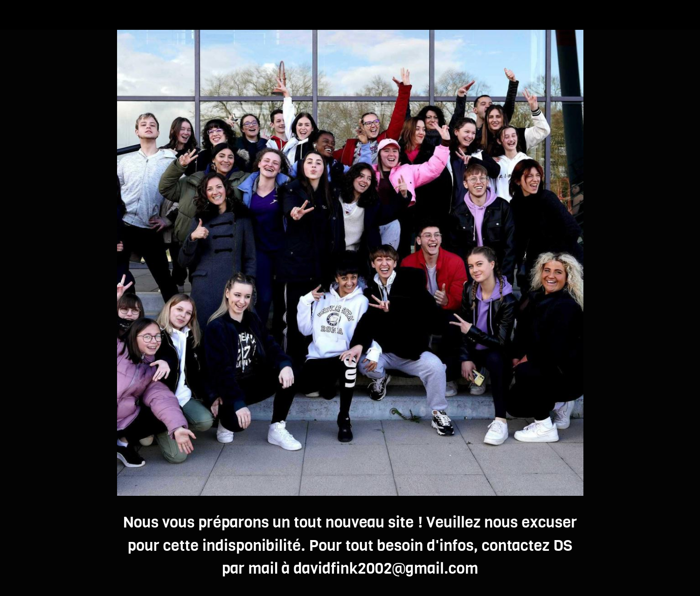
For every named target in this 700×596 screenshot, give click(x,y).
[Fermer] (19, 15)
